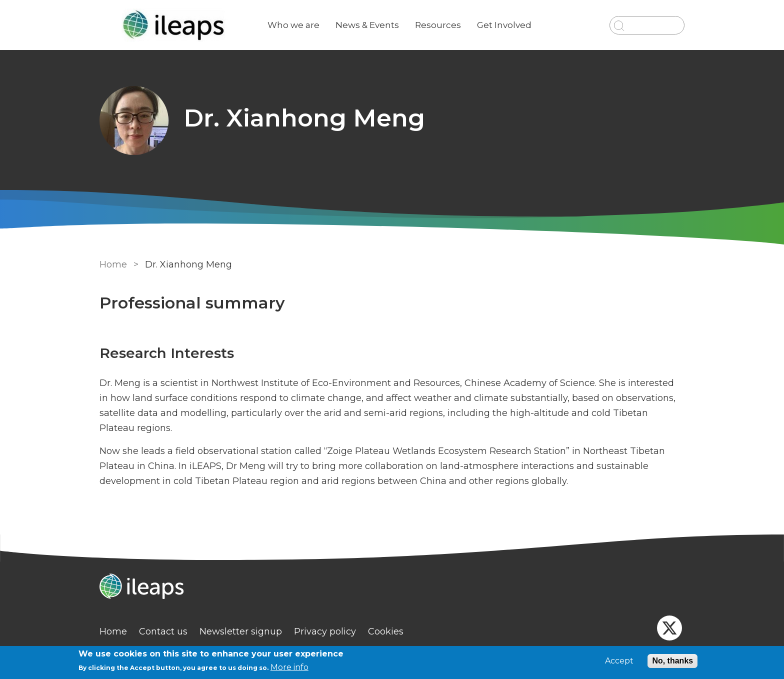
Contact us (163, 631)
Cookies (386, 631)
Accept (619, 661)
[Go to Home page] (175, 25)
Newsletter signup (241, 631)
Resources (438, 25)
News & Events (367, 25)
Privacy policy (325, 631)
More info (289, 667)
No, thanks (672, 661)
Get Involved (504, 25)
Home (113, 264)
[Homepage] (392, 587)
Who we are (293, 25)
